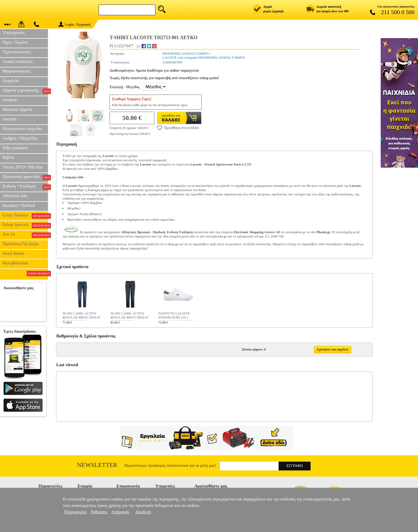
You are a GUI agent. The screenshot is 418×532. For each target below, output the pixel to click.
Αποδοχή (143, 512)
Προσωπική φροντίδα (25, 177)
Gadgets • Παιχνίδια (20, 138)
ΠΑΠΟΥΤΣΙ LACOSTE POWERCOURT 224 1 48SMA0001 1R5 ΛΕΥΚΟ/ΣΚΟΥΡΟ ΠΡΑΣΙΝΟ (176, 316)
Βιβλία (9, 157)
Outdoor (10, 100)
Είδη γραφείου (15, 148)
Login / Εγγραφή (74, 24)
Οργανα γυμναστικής (25, 91)
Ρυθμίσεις (99, 512)
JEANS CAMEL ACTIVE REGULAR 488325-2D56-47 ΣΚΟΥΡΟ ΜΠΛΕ (81, 316)
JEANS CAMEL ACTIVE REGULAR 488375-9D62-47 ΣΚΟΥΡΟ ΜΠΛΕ (129, 316)
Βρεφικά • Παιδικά (19, 205)
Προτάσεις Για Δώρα (21, 244)
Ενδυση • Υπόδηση (25, 187)
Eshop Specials (25, 225)
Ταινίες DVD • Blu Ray (23, 167)
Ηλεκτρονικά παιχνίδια (22, 129)
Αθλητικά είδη (15, 196)
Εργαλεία (11, 81)
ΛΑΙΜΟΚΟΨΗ (172, 62)
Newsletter (97, 465)
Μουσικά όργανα (17, 109)
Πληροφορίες (75, 512)
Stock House (13, 253)
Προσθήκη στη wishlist (178, 128)
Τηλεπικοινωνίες (17, 52)
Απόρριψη (120, 512)
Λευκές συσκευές (18, 61)
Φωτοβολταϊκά (15, 263)
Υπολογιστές (14, 33)
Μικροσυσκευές (17, 71)
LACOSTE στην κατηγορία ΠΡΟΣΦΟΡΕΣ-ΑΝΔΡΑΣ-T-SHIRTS (204, 58)
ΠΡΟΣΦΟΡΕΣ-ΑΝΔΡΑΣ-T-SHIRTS (186, 54)
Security (10, 119)
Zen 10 (25, 235)
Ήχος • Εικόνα (15, 42)
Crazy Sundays (25, 216)
